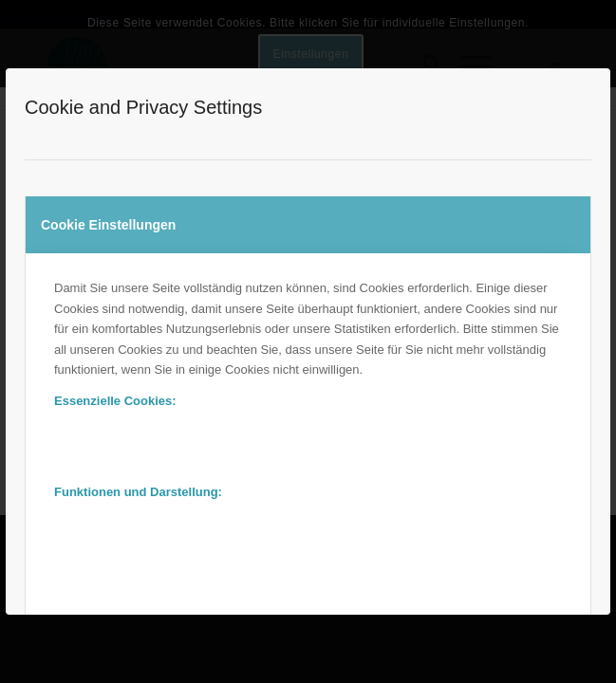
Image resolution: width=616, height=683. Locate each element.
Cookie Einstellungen (108, 225)
